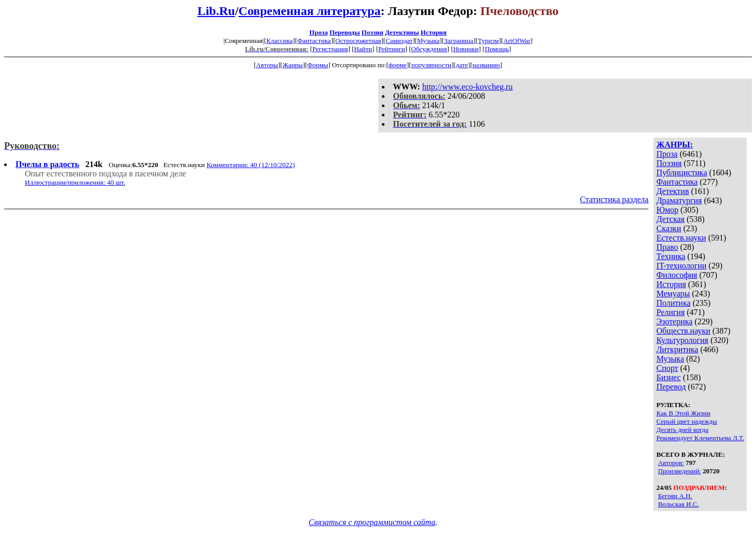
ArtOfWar (517, 41)
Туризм (488, 41)
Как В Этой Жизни (683, 413)
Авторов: (671, 463)
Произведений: (680, 471)
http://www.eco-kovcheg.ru (468, 87)
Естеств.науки (681, 238)
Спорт (667, 368)
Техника (671, 256)
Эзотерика (674, 321)
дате (462, 65)
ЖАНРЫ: (675, 145)
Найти (363, 49)
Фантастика (314, 41)
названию (486, 65)
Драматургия (679, 200)
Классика (279, 41)
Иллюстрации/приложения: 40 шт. (75, 182)
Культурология (682, 340)
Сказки (669, 228)
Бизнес (668, 377)
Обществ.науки (683, 331)
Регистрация (330, 49)
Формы (318, 65)
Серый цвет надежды (686, 421)
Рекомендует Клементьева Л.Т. (700, 438)
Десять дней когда (682, 430)
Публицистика (681, 173)
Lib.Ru (216, 11)
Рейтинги (392, 49)
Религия (670, 312)
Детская (670, 219)
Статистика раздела (614, 199)
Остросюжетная (358, 41)
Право (667, 247)
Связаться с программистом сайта (372, 522)
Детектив (672, 191)
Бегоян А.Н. (675, 496)
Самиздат (399, 41)
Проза (319, 32)
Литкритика (677, 349)
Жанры (293, 65)
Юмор (667, 210)
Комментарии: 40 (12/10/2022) (251, 165)
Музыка (428, 41)
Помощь (497, 49)
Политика (673, 303)
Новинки (466, 49)
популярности (432, 65)
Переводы (345, 32)
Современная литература (310, 11)
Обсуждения (429, 49)
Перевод (671, 387)
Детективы (402, 32)
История (434, 32)
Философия (677, 275)
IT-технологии (681, 266)
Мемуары (673, 294)
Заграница (459, 41)
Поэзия (373, 32)
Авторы (267, 65)
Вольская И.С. (679, 504)
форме (398, 65)
